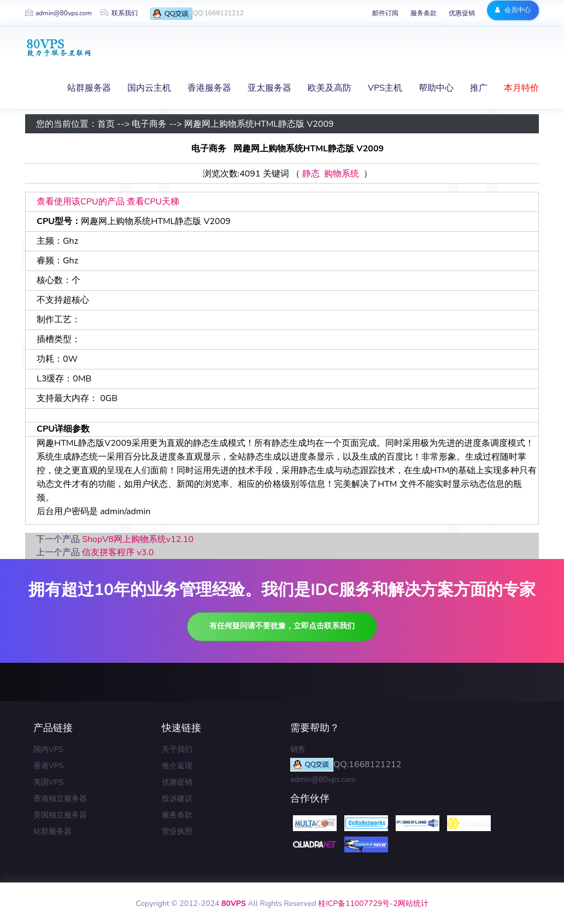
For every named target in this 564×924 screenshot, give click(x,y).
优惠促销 (462, 13)
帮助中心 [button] (436, 88)
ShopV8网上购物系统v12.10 (138, 539)
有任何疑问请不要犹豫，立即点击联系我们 (282, 626)
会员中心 (513, 10)
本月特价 (521, 88)
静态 (311, 174)
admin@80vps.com (58, 13)
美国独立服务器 (60, 815)
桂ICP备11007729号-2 (358, 904)
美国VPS (48, 782)
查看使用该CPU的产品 (81, 202)
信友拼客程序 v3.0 (118, 552)
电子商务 (149, 124)
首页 (106, 124)
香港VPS (48, 766)
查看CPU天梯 (153, 202)
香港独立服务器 (60, 799)
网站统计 (413, 904)
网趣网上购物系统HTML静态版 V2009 (259, 124)
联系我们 (119, 13)
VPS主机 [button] (385, 88)
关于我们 (177, 749)
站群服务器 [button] (89, 88)
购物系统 (342, 174)
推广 (479, 88)
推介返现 (177, 766)
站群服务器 (52, 831)
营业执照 (177, 831)
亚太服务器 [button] (269, 88)
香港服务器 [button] (209, 88)
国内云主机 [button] (149, 88)
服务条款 (424, 13)
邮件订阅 (385, 13)
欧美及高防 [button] (330, 88)
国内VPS (48, 749)
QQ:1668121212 (197, 14)
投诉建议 (177, 799)
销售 (298, 749)
